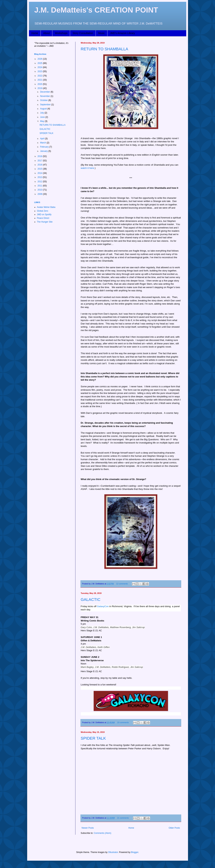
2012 (40, 182)
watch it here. (88, 168)
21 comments (123, 818)
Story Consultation (83, 33)
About (47, 33)
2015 (40, 169)
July (42, 113)
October (44, 100)
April (42, 139)
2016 (40, 165)
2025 (40, 63)
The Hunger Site (45, 222)
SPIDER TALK (93, 738)
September (46, 105)
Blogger (135, 852)
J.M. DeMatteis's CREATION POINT (96, 10)
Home (35, 33)
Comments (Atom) (102, 833)
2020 (40, 84)
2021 (40, 80)
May (42, 121)
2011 (40, 186)
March (43, 143)
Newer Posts (88, 828)
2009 (40, 194)
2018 (40, 156)
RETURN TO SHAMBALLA (105, 49)
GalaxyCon (103, 606)
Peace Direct (43, 218)
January (44, 151)
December (45, 92)
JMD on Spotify (44, 214)
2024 (40, 67)
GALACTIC (91, 600)
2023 (40, 71)
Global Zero (43, 211)
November (45, 96)
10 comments (123, 722)
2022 (40, 76)
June (43, 117)
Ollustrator (113, 852)
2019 (40, 88)
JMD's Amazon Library (122, 33)
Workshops (61, 33)
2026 (40, 59)
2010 (40, 190)
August (44, 109)
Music (102, 33)
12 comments (122, 584)
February (45, 147)
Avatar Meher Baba (46, 207)
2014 (40, 173)
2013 (40, 177)
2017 (40, 161)
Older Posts (174, 828)
